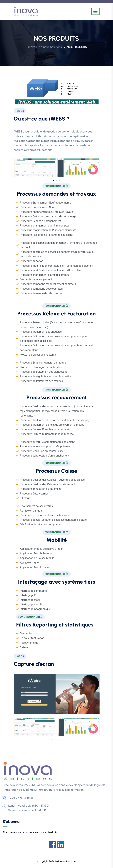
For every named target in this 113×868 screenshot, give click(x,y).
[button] (17, 168)
